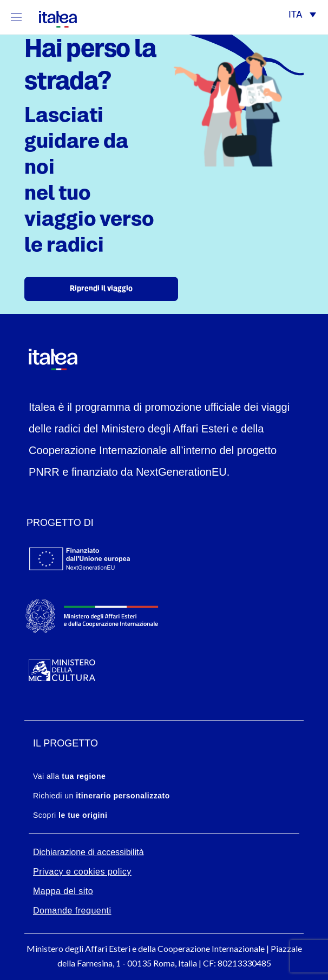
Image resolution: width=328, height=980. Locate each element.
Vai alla (69, 776)
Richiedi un (101, 796)
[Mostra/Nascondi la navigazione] (16, 17)
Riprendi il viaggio (101, 289)
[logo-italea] (51, 17)
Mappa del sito (63, 891)
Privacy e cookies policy (82, 872)
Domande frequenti (72, 911)
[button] (302, 16)
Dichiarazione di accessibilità (88, 852)
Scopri (70, 815)
